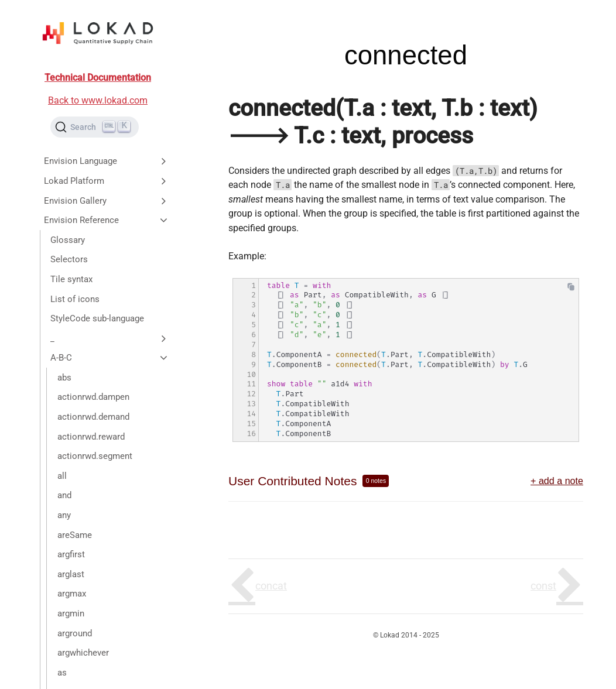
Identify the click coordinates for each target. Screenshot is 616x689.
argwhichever (83, 653)
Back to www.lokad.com (98, 100)
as (62, 673)
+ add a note (557, 481)
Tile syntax (71, 279)
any (64, 515)
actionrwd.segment (95, 456)
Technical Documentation (98, 78)
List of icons (75, 299)
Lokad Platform (107, 181)
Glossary (68, 240)
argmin (71, 613)
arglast (71, 574)
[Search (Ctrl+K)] (95, 127)
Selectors (69, 259)
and (64, 495)
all (62, 476)
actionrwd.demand (93, 417)
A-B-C (110, 358)
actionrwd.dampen (93, 397)
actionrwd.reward (91, 437)
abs (64, 378)
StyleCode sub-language (97, 318)
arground (75, 633)
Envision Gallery (107, 201)
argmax (72, 594)
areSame (75, 535)
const (543, 586)
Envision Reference (107, 220)
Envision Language (107, 161)
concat (271, 586)
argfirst (71, 554)
